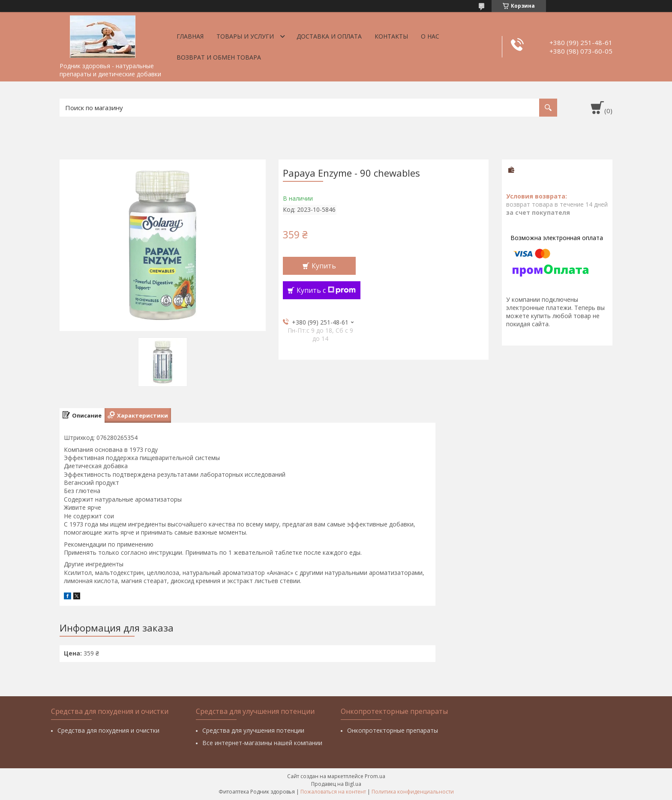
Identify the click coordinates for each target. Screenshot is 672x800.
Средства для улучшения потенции (253, 730)
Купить (324, 266)
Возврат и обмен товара (219, 57)
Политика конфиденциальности (413, 792)
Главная (190, 36)
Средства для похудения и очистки (108, 730)
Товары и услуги (245, 36)
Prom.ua (375, 776)
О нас (430, 36)
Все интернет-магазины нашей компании (262, 743)
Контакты (391, 36)
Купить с (326, 290)
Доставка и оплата (329, 36)
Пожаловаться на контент (333, 792)
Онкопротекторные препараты (393, 730)
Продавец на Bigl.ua (336, 784)
